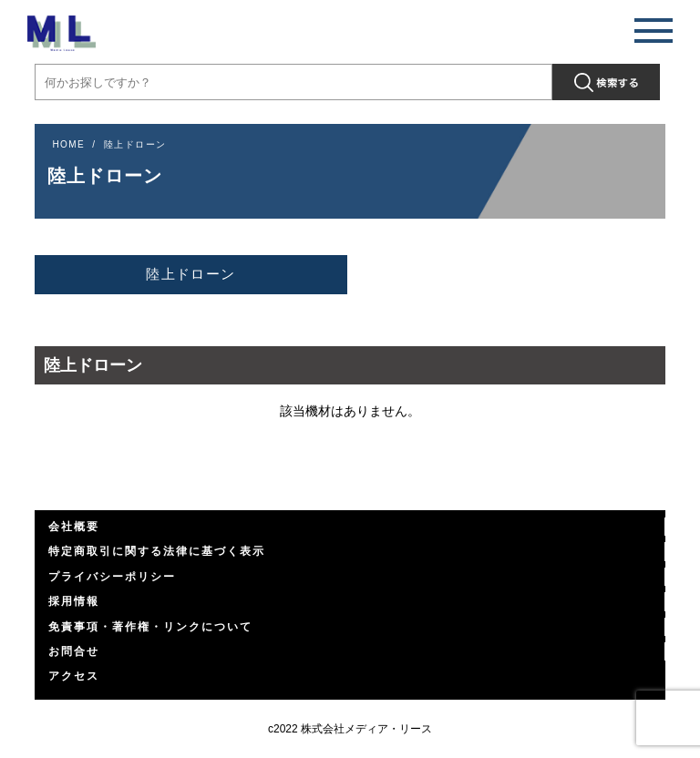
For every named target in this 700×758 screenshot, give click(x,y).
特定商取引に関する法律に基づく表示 (157, 551)
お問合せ (74, 651)
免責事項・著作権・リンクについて (150, 627)
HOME (68, 144)
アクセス (74, 676)
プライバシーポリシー (112, 577)
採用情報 (74, 601)
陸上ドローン (190, 274)
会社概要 (74, 527)
